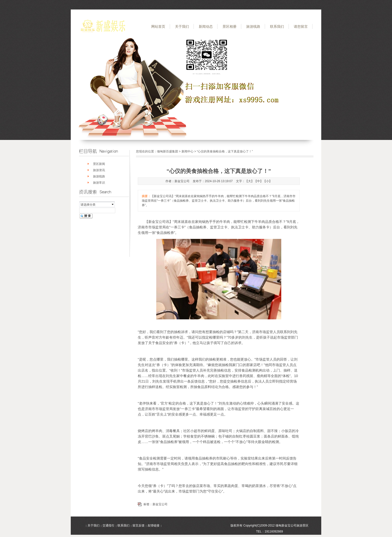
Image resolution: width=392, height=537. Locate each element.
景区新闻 (99, 164)
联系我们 (277, 26)
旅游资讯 (99, 170)
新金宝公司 (160, 504)
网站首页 (158, 26)
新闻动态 (206, 26)
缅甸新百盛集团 (167, 151)
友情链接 (153, 526)
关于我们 (182, 26)
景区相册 (229, 26)
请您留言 (301, 26)
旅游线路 (253, 26)
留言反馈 (138, 526)
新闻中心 (187, 151)
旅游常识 (99, 183)
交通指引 (108, 526)
